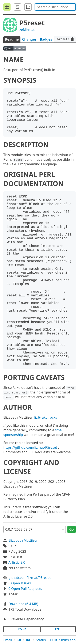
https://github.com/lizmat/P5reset (30, 447)
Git (19, 640)
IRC (29, 640)
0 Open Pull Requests (25, 589)
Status (41, 640)
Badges (46, 39)
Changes (29, 39)
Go (72, 529)
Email (8, 640)
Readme (12, 39)
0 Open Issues (20, 583)
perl (58, 629)
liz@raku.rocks (46, 417)
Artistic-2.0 (17, 562)
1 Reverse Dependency (26, 619)
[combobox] (55, 7)
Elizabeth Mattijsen (23, 540)
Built (63, 640)
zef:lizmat (27, 30)
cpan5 (22, 629)
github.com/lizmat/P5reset (29, 578)
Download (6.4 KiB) (23, 604)
